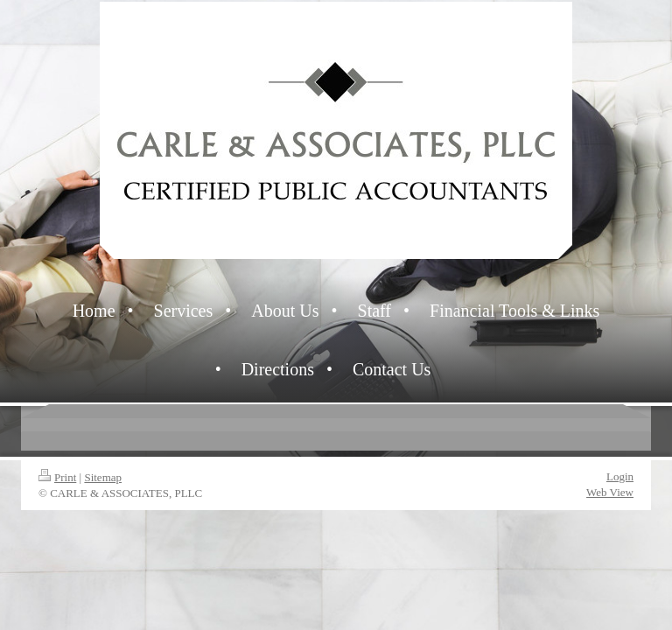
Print (57, 477)
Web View (610, 492)
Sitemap (103, 477)
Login (620, 476)
